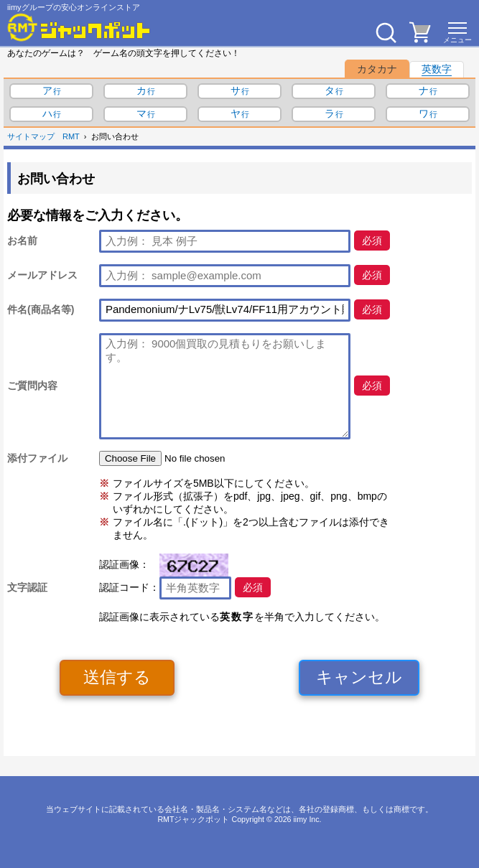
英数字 (437, 69)
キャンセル (359, 677)
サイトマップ (31, 136)
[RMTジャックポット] (79, 27)
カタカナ (377, 69)
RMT (71, 136)
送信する (117, 677)
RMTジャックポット (193, 819)
